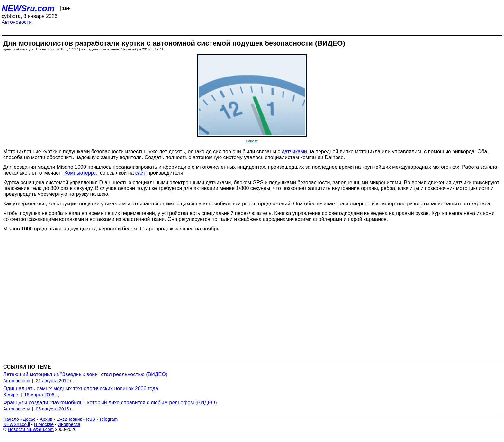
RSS (90, 419)
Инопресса (69, 424)
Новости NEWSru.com (31, 429)
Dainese (252, 141)
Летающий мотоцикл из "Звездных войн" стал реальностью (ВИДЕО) (85, 374)
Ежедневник (69, 419)
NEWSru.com (28, 8)
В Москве (44, 424)
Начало (11, 419)
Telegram (109, 419)
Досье (29, 419)
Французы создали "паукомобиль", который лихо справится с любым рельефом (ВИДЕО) (110, 403)
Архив (46, 419)
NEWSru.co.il (17, 424)
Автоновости (17, 22)
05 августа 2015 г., (55, 409)
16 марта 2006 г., (42, 395)
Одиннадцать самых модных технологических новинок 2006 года (81, 388)
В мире (11, 395)
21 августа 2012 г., (55, 381)
